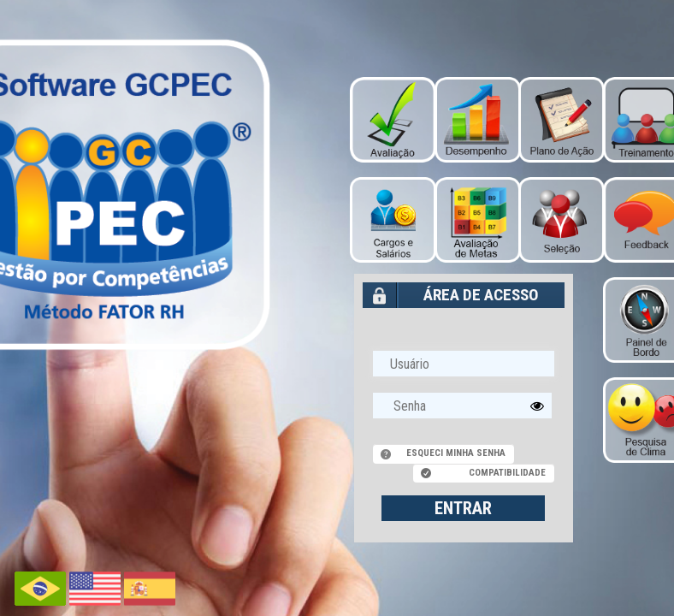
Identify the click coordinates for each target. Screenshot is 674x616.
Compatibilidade (507, 473)
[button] (537, 406)
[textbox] (463, 406)
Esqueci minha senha (456, 453)
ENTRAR (463, 508)
